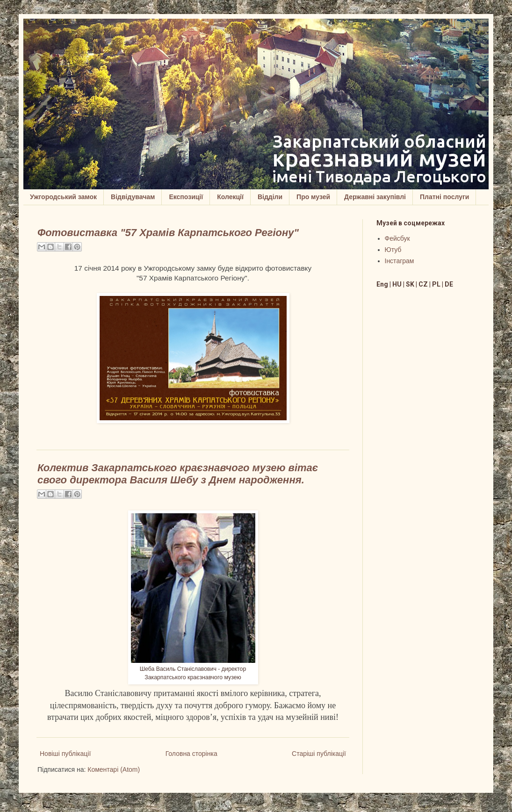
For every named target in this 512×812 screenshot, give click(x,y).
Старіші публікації (319, 754)
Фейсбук (397, 238)
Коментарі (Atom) (114, 769)
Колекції (230, 197)
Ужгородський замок (63, 197)
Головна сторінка (191, 754)
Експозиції (186, 197)
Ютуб (393, 250)
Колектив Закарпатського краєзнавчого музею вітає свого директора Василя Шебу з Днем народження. (178, 474)
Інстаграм (400, 261)
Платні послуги (444, 197)
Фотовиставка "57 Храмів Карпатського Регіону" (168, 233)
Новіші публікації (65, 754)
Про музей (313, 197)
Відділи (270, 197)
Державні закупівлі (375, 197)
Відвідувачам (133, 197)
